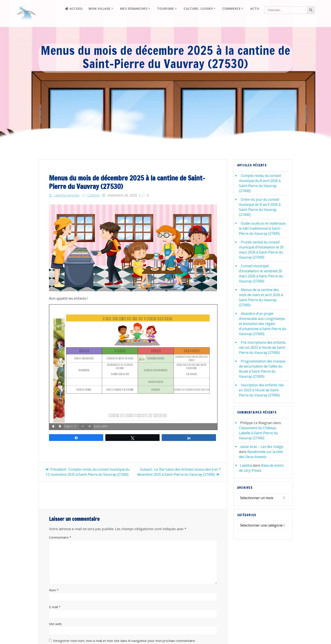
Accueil (74, 9)
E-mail (55, 607)
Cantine (94, 195)
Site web (55, 624)
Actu (255, 9)
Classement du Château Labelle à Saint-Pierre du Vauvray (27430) (258, 433)
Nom (54, 590)
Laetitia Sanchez (67, 195)
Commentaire (60, 537)
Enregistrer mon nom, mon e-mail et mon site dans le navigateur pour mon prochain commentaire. (124, 641)
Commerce (232, 9)
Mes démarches (134, 9)
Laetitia (246, 465)
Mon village (100, 9)
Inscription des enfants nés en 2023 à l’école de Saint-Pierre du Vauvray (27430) (261, 390)
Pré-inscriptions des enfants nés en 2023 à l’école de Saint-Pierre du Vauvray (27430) (262, 348)
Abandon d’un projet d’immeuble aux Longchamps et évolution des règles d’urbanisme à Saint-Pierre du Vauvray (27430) (262, 324)
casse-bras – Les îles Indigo (262, 447)
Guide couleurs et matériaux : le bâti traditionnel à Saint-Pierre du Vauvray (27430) (263, 228)
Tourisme (166, 9)
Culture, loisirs (198, 9)
